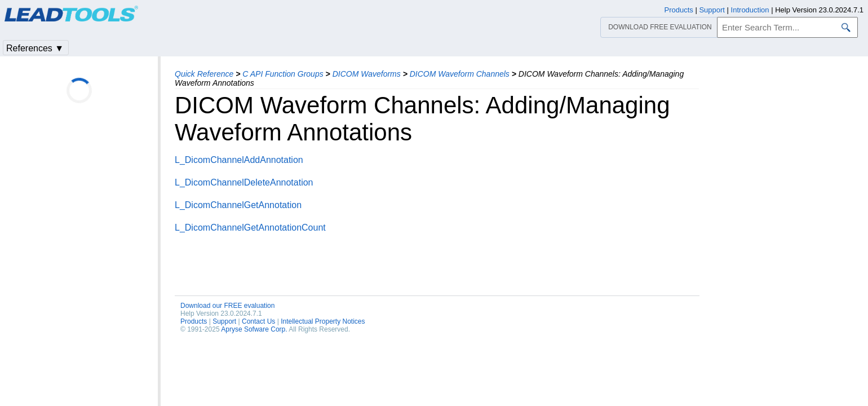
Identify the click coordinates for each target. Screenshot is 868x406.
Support (224, 321)
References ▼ (35, 48)
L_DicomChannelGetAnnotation (238, 205)
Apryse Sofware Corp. (254, 329)
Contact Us (258, 321)
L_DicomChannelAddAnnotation (239, 160)
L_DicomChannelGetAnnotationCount (250, 228)
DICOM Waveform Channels (460, 74)
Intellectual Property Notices (323, 321)
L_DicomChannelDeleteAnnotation (244, 182)
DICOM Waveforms (367, 74)
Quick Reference (204, 74)
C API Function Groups (283, 74)
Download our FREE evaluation (227, 306)
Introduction (750, 10)
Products (194, 321)
